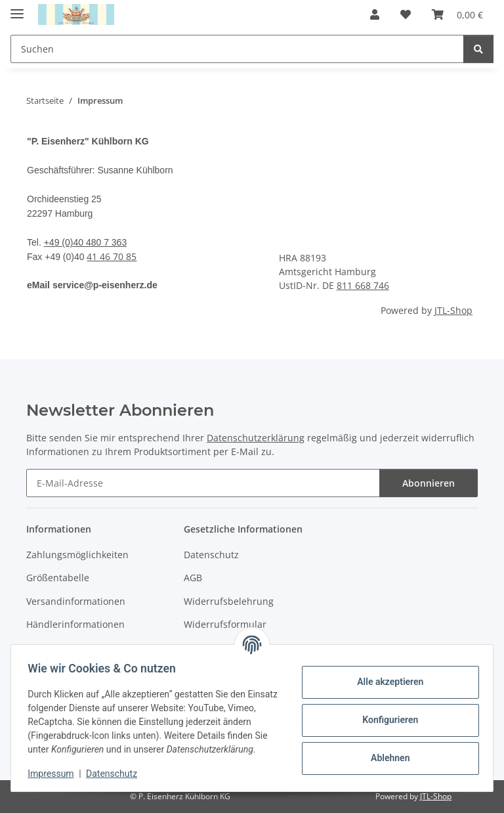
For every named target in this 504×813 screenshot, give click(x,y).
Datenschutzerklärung (256, 438)
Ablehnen (386, 751)
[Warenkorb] (457, 14)
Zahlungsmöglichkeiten (77, 555)
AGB (193, 578)
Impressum (55, 774)
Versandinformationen (76, 601)
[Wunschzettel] (406, 14)
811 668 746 (363, 285)
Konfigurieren (386, 713)
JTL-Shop (453, 310)
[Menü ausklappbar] (17, 8)
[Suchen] (237, 49)
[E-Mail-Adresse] (203, 483)
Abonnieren (429, 483)
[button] (375, 14)
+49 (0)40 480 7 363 (86, 242)
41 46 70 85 (112, 256)
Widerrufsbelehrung (229, 601)
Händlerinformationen (75, 624)
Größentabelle (58, 578)
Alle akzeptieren (386, 675)
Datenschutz (116, 774)
